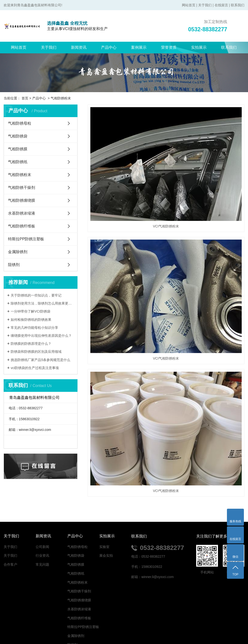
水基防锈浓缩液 (22, 213)
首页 (25, 98)
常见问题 (42, 530)
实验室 (104, 512)
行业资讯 (42, 521)
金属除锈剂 (18, 252)
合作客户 (10, 530)
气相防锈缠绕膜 (22, 200)
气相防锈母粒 (20, 123)
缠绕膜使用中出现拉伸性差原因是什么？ (41, 336)
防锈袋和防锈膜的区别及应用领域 (36, 352)
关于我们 (205, 5)
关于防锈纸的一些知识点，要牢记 (36, 295)
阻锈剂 (14, 265)
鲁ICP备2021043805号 (186, 629)
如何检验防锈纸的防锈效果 (31, 320)
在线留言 (221, 5)
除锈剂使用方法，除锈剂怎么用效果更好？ (42, 303)
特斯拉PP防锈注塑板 (26, 239)
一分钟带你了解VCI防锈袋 (30, 311)
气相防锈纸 (18, 162)
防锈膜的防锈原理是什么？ (31, 344)
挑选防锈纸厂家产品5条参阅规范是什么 (40, 360)
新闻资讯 (79, 47)
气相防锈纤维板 (22, 226)
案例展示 (139, 47)
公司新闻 (42, 512)
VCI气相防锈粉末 (112, 145)
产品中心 (109, 47)
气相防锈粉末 (61, 98)
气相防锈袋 (18, 136)
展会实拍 (106, 521)
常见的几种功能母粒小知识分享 (34, 328)
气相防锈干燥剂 (22, 188)
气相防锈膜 (18, 149)
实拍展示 (199, 47)
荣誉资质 (169, 47)
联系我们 (238, 5)
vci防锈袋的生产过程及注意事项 (35, 368)
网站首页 (189, 5)
